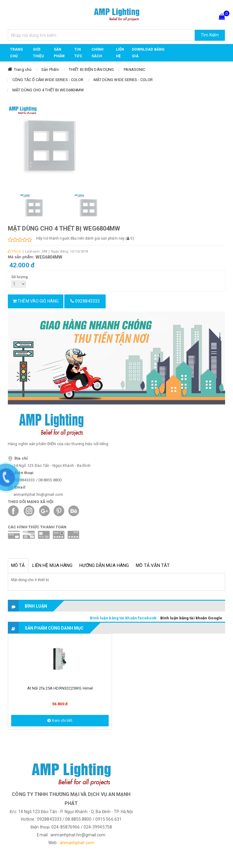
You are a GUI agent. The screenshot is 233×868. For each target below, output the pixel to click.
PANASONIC (134, 69)
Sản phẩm (59, 53)
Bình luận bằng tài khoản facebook (123, 618)
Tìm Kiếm (210, 35)
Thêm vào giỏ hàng (36, 301)
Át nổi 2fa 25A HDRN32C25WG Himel (60, 688)
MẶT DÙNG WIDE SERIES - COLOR (123, 80)
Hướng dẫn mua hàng (104, 565)
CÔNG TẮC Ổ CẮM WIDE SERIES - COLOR (48, 80)
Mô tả (18, 565)
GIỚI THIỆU (38, 53)
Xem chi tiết (60, 720)
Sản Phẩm (50, 69)
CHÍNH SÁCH (98, 53)
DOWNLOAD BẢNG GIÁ (148, 53)
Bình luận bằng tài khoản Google (191, 618)
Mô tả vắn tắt (153, 565)
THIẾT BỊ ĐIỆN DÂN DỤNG (91, 69)
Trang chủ (17, 53)
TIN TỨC (78, 53)
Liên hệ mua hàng (53, 565)
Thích (14, 252)
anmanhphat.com (77, 843)
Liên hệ (120, 53)
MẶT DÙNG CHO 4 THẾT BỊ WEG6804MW (48, 90)
